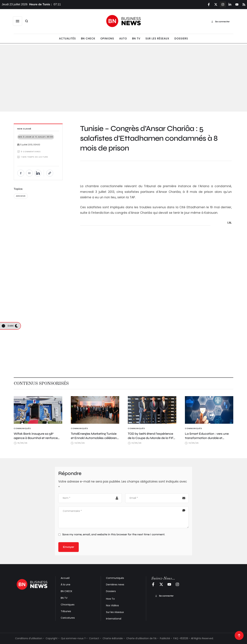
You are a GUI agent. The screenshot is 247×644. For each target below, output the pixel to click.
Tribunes (66, 611)
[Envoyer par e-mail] (29, 173)
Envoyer (69, 547)
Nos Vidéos (112, 605)
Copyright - (53, 638)
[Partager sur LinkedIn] (38, 173)
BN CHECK (66, 591)
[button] (17, 21)
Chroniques (68, 605)
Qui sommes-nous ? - (74, 638)
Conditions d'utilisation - (30, 638)
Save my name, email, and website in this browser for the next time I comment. (114, 534)
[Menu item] (67, 39)
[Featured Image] (38, 410)
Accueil (65, 578)
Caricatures (68, 618)
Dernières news (115, 585)
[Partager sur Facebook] (21, 173)
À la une (66, 585)
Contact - (95, 638)
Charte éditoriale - (114, 638)
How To (110, 599)
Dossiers (111, 591)
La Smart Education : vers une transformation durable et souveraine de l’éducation (207, 438)
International (114, 619)
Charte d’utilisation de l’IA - (142, 638)
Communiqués (115, 578)
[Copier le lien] (50, 173)
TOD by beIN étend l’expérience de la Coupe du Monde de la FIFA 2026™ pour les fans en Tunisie (152, 438)
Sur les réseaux (115, 612)
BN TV (64, 598)
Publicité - (166, 638)
